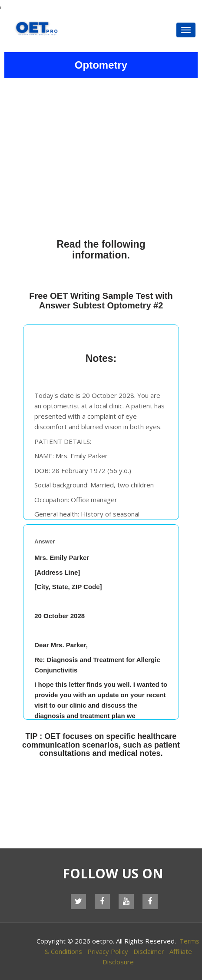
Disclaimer (149, 951)
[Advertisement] (101, 156)
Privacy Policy (108, 951)
